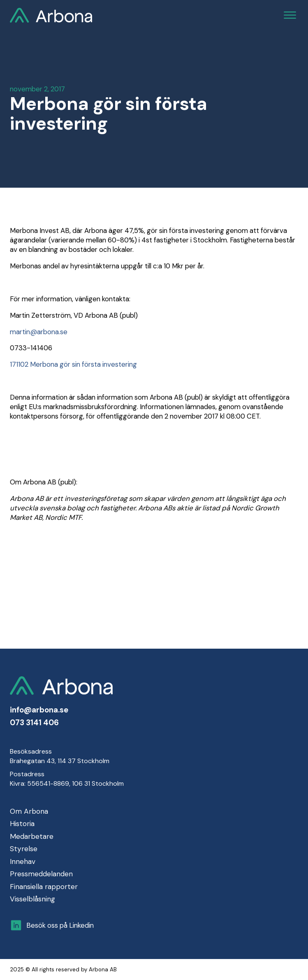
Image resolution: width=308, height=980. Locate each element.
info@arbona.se (39, 710)
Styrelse (24, 849)
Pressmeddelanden (41, 874)
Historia (22, 824)
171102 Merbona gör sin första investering (73, 364)
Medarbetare (32, 836)
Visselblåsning (32, 899)
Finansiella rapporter (44, 887)
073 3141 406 (34, 723)
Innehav (23, 861)
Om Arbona (29, 811)
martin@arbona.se (39, 332)
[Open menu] (290, 15)
